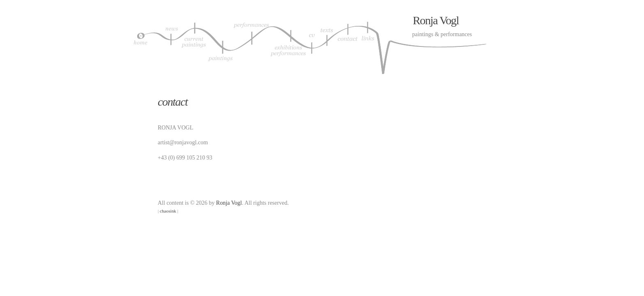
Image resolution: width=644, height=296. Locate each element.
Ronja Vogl (436, 20)
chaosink (168, 211)
